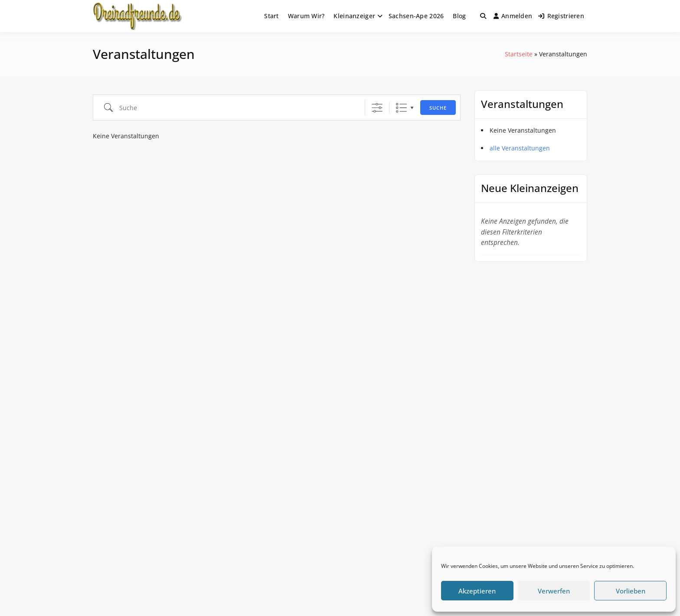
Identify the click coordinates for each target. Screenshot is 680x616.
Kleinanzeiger (354, 16)
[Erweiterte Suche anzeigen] (377, 108)
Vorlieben (631, 591)
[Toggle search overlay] (483, 16)
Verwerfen (554, 591)
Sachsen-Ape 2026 (416, 16)
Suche (438, 108)
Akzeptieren (477, 591)
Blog (459, 16)
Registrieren (561, 16)
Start (271, 16)
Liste (401, 108)
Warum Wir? (306, 16)
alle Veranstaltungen (520, 148)
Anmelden (513, 16)
